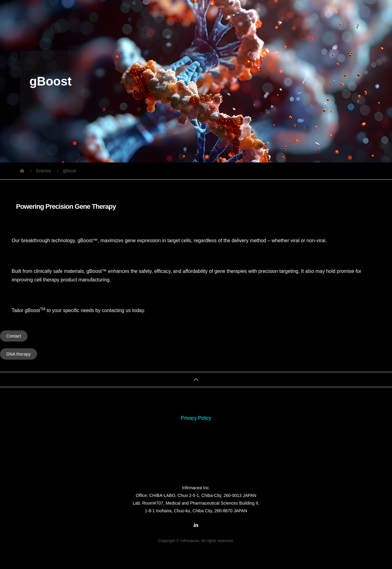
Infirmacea (196, 472)
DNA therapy (19, 354)
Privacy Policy (196, 418)
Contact (14, 336)
